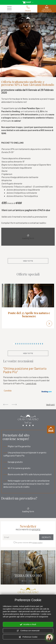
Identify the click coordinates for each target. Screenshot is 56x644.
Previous (6, 405)
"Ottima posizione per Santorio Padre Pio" (25, 370)
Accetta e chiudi (28, 625)
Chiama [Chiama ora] (28, 9)
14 (40, 344)
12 (36, 344)
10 (32, 344)
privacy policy (37, 543)
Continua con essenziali (28, 631)
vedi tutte (28, 261)
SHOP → (28, 2)
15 (42, 344)
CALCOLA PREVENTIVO (47, 9)
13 (38, 344)
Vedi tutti (50, 405)
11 (34, 344)
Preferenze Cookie (28, 637)
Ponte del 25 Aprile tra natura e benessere (29, 314)
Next (14, 405)
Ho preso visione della (29, 543)
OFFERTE (36, 529)
